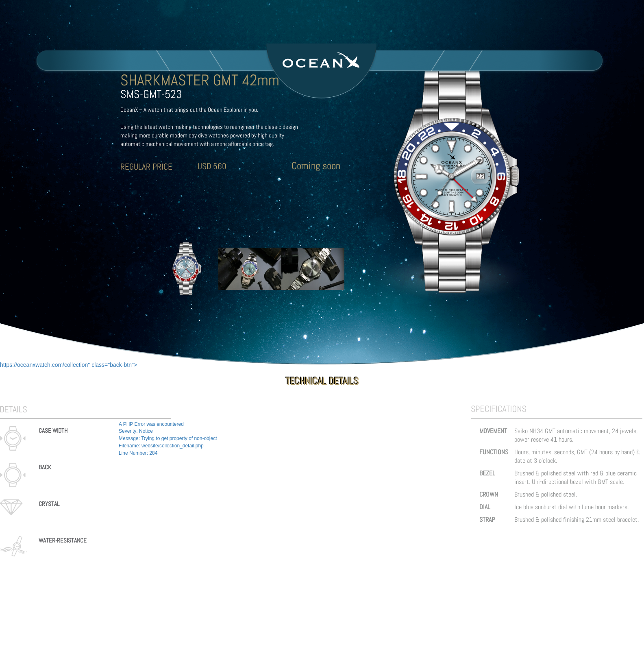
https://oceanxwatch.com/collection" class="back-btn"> (69, 365)
